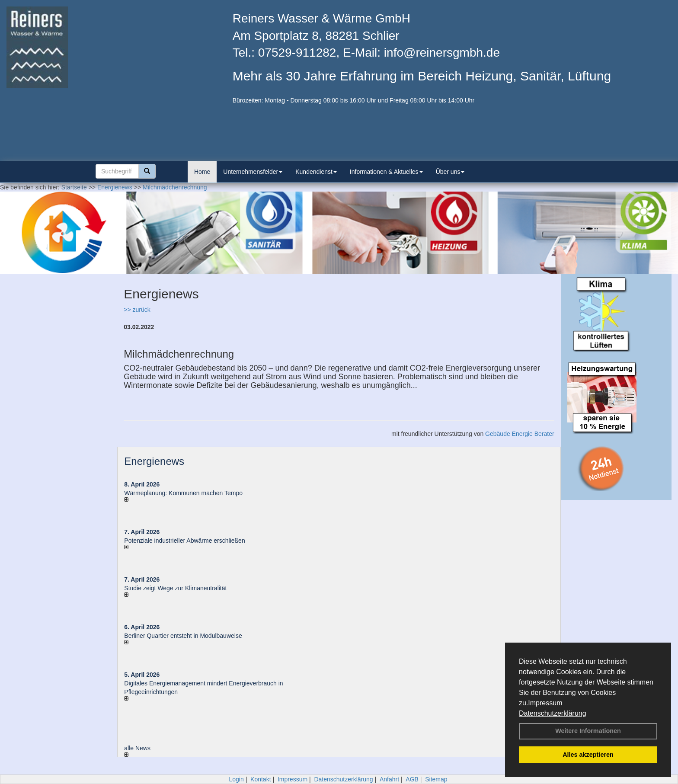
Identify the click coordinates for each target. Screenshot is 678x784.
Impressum (545, 703)
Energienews (154, 461)
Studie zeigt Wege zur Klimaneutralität (175, 588)
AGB (412, 779)
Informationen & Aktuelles (386, 172)
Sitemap (436, 779)
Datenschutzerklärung (553, 713)
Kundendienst (316, 172)
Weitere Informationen (588, 731)
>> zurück (137, 310)
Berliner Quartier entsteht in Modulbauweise (183, 636)
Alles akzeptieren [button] (588, 755)
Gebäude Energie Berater (520, 434)
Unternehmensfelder (253, 172)
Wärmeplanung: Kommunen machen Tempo (183, 493)
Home (202, 172)
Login (236, 779)
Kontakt (261, 779)
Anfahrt (389, 779)
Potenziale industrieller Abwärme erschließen (184, 541)
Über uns (450, 172)
